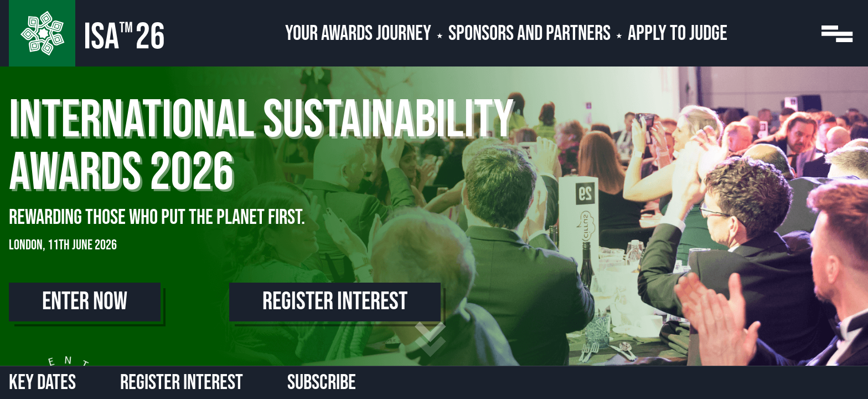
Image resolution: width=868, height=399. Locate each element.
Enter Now (85, 302)
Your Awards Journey (358, 34)
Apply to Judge (678, 34)
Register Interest (335, 302)
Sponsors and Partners (529, 34)
